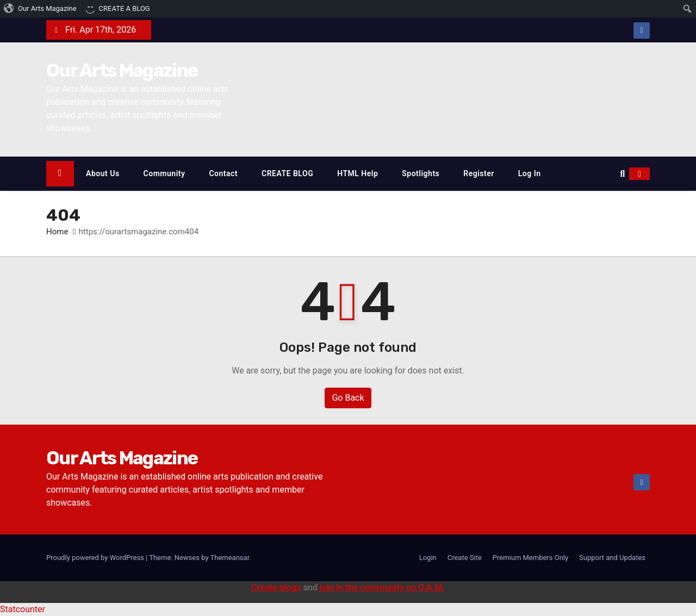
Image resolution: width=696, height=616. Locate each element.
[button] (622, 174)
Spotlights (421, 173)
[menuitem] (41, 9)
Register (479, 173)
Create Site (465, 558)
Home (57, 232)
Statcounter (23, 609)
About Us (103, 173)
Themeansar (230, 558)
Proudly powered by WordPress (96, 558)
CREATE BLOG (287, 173)
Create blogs (276, 587)
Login (428, 558)
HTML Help (358, 173)
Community (164, 173)
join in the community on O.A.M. (382, 587)
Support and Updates (612, 558)
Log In (530, 173)
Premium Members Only (530, 558)
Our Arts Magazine (122, 70)
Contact (223, 173)
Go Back (348, 398)
